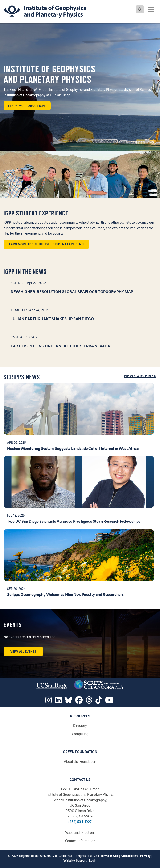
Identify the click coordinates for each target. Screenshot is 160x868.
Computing (80, 734)
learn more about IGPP (27, 106)
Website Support (75, 860)
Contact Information (80, 841)
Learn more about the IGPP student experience (46, 244)
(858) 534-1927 (80, 822)
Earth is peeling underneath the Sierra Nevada (60, 346)
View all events (23, 651)
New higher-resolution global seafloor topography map (72, 291)
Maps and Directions (80, 832)
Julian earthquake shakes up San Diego (52, 319)
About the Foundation (80, 761)
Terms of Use (109, 856)
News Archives (140, 376)
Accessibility (129, 856)
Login (93, 860)
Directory (80, 725)
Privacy (145, 856)
